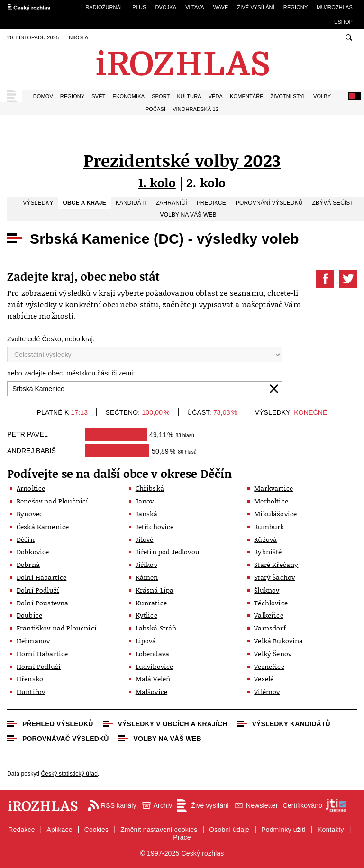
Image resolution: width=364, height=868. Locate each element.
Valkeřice (268, 615)
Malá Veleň (153, 679)
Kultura (189, 96)
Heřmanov (33, 641)
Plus (139, 7)
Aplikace (60, 830)
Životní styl (288, 96)
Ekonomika (129, 96)
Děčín (26, 539)
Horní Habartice (42, 653)
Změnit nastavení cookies (159, 830)
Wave (221, 7)
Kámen (147, 577)
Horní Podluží (39, 666)
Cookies (97, 830)
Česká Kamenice (43, 526)
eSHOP (343, 22)
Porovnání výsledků (269, 203)
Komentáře (247, 96)
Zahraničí (172, 203)
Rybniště (268, 552)
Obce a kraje (85, 203)
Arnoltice (31, 488)
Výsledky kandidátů (291, 724)
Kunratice (151, 603)
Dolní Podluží (38, 590)
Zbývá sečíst (332, 203)
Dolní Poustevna (42, 603)
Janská (147, 514)
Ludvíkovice (155, 666)
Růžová (265, 539)
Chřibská (150, 488)
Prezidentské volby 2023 (182, 160)
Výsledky (38, 203)
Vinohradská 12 (196, 109)
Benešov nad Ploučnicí (52, 501)
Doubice (29, 615)
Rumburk (269, 526)
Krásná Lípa (155, 590)
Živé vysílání (255, 7)
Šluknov (267, 590)
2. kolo (206, 183)
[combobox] (145, 389)
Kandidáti (131, 203)
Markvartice (273, 488)
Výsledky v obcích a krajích (173, 724)
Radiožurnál (104, 7)
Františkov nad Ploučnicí (57, 628)
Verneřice (269, 666)
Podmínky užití (283, 830)
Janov (145, 501)
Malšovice (151, 691)
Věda (216, 96)
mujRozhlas (335, 7)
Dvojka (166, 7)
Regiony (296, 7)
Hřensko (30, 679)
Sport (161, 96)
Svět (98, 96)
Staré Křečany (276, 564)
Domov (43, 96)
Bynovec (30, 514)
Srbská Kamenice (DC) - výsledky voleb (164, 239)
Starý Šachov (274, 577)
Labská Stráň (156, 628)
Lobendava (152, 653)
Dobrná (28, 564)
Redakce (21, 830)
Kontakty (331, 830)
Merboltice (271, 501)
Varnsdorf (270, 628)
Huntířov (31, 691)
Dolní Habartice (41, 577)
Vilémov (267, 691)
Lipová (146, 641)
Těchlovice (271, 603)
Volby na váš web (188, 215)
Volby (322, 96)
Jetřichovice (155, 526)
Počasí (155, 109)
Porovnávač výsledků (65, 739)
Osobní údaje (229, 830)
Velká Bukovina (278, 641)
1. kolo (157, 183)
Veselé (264, 679)
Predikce (211, 203)
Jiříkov (146, 564)
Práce (182, 837)
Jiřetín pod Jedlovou (168, 552)
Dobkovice (33, 552)
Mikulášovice (275, 514)
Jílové (145, 539)
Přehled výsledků (58, 724)
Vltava (195, 7)
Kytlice (146, 615)
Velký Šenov (273, 653)
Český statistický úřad (69, 774)
